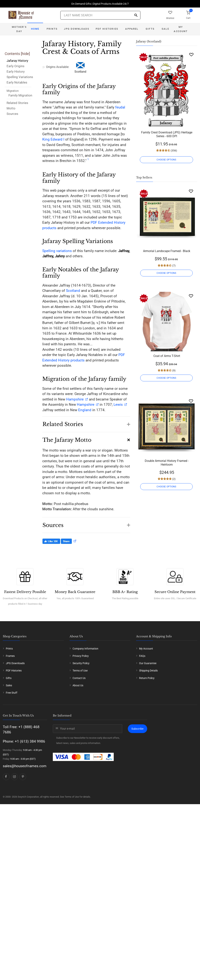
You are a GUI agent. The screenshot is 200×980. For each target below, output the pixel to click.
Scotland (73, 291)
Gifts (150, 29)
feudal (120, 107)
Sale (165, 29)
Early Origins (16, 66)
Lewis (118, 405)
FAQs (142, 656)
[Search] (136, 15)
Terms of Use (80, 671)
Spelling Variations (20, 77)
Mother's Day (19, 29)
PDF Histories (107, 29)
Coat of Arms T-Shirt (167, 356)
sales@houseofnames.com (25, 766)
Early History (16, 72)
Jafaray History (17, 61)
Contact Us (79, 678)
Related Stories (17, 103)
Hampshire (75, 399)
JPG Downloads (77, 29)
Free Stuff (12, 693)
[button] (86, 422)
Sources (12, 114)
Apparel (132, 29)
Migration (13, 91)
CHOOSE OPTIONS (167, 160)
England (85, 410)
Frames (10, 656)
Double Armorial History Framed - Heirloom (167, 463)
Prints (52, 29)
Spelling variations (57, 251)
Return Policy (147, 678)
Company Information (85, 649)
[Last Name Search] (100, 15)
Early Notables (17, 82)
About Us (78, 685)
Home (35, 29)
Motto (11, 108)
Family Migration (20, 95)
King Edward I (53, 139)
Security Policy (81, 663)
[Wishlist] (191, 55)
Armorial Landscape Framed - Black (167, 251)
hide (25, 54)
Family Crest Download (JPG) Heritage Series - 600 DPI (167, 134)
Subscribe (137, 729)
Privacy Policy (81, 656)
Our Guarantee (148, 663)
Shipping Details (148, 671)
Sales (9, 685)
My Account (181, 29)
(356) (174, 151)
